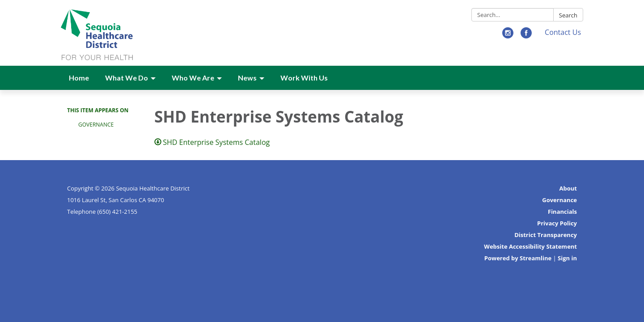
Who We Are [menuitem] (193, 78)
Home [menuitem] (79, 78)
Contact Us (563, 32)
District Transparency (546, 235)
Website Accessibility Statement (530, 246)
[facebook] (526, 36)
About (568, 188)
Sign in (567, 258)
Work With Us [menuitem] (304, 78)
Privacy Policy (557, 223)
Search (568, 15)
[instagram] (508, 36)
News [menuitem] (247, 78)
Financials (562, 212)
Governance (96, 125)
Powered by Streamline (518, 258)
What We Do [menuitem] (127, 78)
